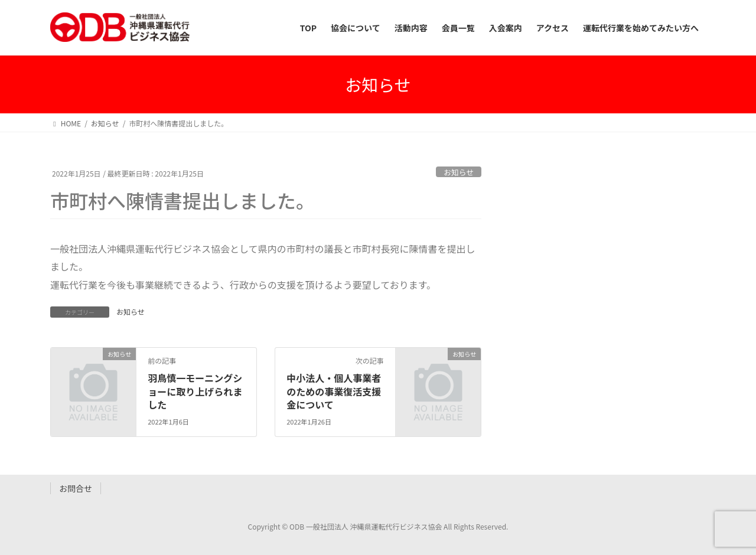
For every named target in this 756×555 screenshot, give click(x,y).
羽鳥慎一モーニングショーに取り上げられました (195, 391)
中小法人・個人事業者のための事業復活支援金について (334, 391)
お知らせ (459, 172)
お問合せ (76, 488)
